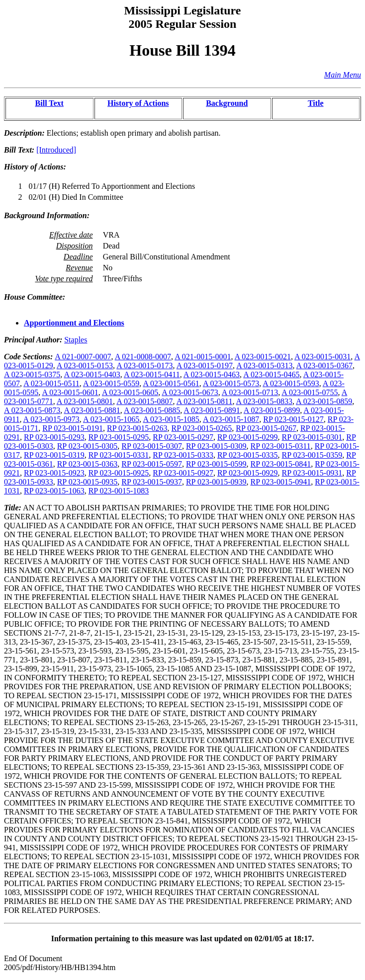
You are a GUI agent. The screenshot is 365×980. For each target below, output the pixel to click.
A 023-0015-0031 (322, 357)
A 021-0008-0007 (143, 357)
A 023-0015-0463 (212, 374)
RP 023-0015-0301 (312, 437)
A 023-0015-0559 (111, 383)
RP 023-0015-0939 (216, 482)
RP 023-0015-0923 (54, 473)
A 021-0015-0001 (203, 357)
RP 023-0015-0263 (137, 428)
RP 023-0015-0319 (54, 455)
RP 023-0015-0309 (216, 446)
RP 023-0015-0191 (73, 428)
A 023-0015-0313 (264, 366)
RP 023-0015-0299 (248, 437)
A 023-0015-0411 (152, 374)
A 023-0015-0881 (92, 410)
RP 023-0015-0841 (281, 464)
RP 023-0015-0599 (216, 464)
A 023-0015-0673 (190, 392)
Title (316, 103)
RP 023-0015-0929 (248, 473)
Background (227, 103)
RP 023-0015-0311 (281, 446)
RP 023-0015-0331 (119, 455)
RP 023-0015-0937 (152, 482)
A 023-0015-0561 (171, 383)
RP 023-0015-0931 (312, 473)
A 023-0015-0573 (231, 383)
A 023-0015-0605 (130, 392)
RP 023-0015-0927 (183, 473)
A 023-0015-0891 (212, 410)
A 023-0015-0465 (271, 374)
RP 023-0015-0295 (119, 437)
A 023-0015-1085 (171, 419)
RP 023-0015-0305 (88, 446)
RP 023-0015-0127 (293, 419)
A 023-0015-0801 (85, 401)
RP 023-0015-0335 (248, 455)
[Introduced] (56, 150)
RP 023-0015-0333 (183, 455)
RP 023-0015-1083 (119, 491)
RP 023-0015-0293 (54, 437)
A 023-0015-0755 (310, 392)
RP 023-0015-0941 (281, 482)
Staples (76, 340)
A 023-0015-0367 (324, 366)
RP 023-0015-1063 (54, 491)
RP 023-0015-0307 (152, 446)
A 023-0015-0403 (92, 374)
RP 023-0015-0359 (312, 455)
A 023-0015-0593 (291, 383)
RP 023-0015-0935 (88, 482)
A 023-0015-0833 (264, 401)
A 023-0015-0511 (51, 383)
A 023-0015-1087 (231, 419)
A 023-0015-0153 (85, 366)
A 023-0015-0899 (272, 410)
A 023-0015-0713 (250, 392)
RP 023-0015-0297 (183, 437)
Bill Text (49, 103)
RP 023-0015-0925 (119, 473)
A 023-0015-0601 (70, 392)
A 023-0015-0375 (32, 374)
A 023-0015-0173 (144, 366)
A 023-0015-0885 (152, 410)
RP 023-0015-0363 (88, 464)
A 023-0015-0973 (51, 419)
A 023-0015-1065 (111, 419)
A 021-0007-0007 (83, 357)
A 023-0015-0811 (205, 401)
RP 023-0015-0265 (202, 428)
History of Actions (138, 103)
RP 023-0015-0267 (266, 428)
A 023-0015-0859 (324, 401)
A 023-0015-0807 (144, 401)
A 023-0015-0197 (205, 366)
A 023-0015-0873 (32, 410)
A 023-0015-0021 (263, 357)
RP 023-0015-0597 (152, 464)
